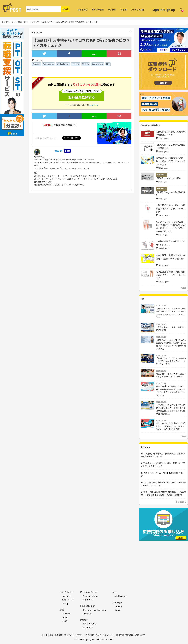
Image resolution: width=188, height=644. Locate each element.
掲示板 (123, 10)
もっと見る (181, 502)
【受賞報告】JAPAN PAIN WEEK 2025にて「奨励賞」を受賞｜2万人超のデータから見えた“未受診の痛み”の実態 (171, 344)
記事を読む (82, 10)
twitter (65, 617)
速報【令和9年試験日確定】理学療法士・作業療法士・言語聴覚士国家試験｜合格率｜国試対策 (163, 494)
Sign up (118, 606)
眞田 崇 (58, 151)
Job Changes (121, 596)
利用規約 (120, 635)
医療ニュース (68, 600)
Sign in (118, 610)
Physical (36, 64)
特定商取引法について (135, 635)
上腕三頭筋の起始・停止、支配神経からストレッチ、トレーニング (171, 208)
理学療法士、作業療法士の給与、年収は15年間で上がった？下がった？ (171, 161)
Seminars (87, 614)
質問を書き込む (89, 624)
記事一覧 (22, 22)
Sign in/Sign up (164, 10)
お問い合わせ (109, 635)
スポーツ (86, 64)
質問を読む (88, 628)
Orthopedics (48, 64)
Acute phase (98, 64)
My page (117, 602)
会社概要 (59, 635)
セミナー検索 (98, 10)
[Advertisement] (163, 561)
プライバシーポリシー (74, 635)
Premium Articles (90, 596)
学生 (108, 64)
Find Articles (66, 592)
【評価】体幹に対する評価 (169, 178)
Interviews (67, 596)
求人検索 (112, 10)
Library (65, 603)
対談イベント (88, 600)
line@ (64, 621)
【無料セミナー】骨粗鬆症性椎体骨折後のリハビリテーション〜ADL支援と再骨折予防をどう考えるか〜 (171, 313)
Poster (84, 620)
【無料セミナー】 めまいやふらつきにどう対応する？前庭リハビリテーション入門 (171, 361)
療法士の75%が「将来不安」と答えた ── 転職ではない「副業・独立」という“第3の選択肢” (171, 426)
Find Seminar (88, 606)
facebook (66, 614)
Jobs (115, 592)
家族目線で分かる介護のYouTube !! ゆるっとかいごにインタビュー (171, 375)
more (183, 288)
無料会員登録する (82, 95)
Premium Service (90, 592)
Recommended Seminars (94, 610)
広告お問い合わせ (93, 635)
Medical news (63, 64)
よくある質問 (48, 635)
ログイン (94, 105)
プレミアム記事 (138, 10)
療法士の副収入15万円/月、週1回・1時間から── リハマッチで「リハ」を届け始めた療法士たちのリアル (171, 391)
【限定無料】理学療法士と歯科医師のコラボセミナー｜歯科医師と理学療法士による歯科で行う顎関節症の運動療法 (171, 409)
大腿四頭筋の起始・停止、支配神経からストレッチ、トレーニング (171, 275)
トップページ (8, 22)
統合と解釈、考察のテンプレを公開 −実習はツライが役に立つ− (171, 259)
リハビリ (76, 64)
